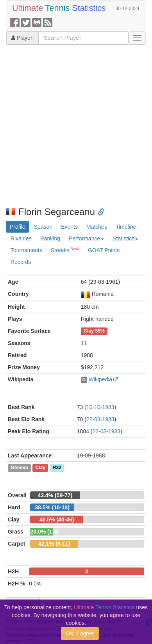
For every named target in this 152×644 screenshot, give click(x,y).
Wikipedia (101, 379)
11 (84, 343)
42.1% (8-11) (54, 544)
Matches (97, 227)
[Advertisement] (73, 126)
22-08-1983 (100, 419)
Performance (86, 238)
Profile (18, 227)
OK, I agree (80, 633)
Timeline (126, 227)
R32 (57, 468)
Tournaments (26, 250)
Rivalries (21, 238)
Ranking (50, 238)
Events (69, 227)
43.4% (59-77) (55, 495)
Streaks (65, 250)
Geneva (19, 468)
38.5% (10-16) (52, 507)
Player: (22, 38)
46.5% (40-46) (57, 519)
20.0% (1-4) (44, 532)
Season (43, 227)
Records (21, 262)
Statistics (125, 238)
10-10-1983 (100, 407)
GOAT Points (104, 250)
